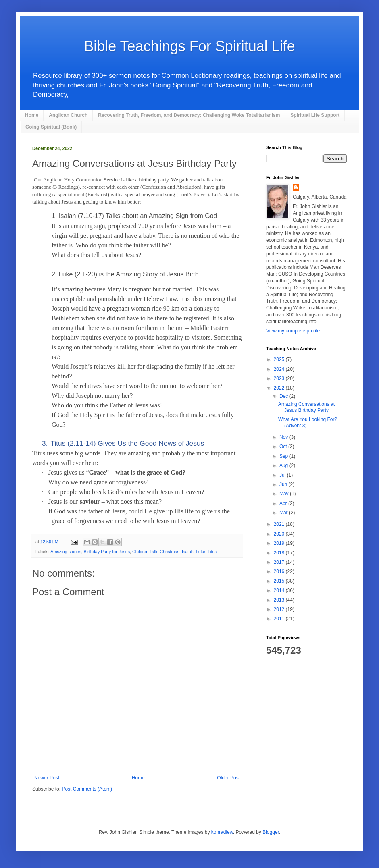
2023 (280, 378)
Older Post (228, 778)
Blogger (271, 832)
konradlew (222, 832)
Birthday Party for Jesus (107, 552)
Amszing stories (66, 552)
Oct (284, 446)
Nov (284, 437)
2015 (280, 581)
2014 (280, 590)
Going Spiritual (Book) (51, 127)
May (285, 494)
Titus (212, 552)
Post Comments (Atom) (87, 789)
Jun (284, 484)
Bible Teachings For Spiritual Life (189, 46)
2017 (280, 562)
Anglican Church (68, 115)
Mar (284, 513)
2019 (280, 543)
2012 (280, 609)
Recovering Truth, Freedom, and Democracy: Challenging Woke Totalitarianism (189, 115)
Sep (284, 456)
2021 (280, 524)
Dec (284, 396)
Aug (284, 465)
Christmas (170, 552)
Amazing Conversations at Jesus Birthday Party (306, 407)
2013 (280, 600)
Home (32, 115)
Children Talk (145, 552)
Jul (283, 475)
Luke (201, 552)
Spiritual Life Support (315, 115)
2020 (280, 534)
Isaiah (188, 552)
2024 (280, 369)
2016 (280, 571)
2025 (280, 359)
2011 (280, 619)
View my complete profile (293, 331)
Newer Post (47, 778)
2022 (280, 388)
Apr (284, 503)
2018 (280, 553)
